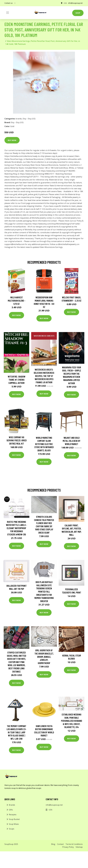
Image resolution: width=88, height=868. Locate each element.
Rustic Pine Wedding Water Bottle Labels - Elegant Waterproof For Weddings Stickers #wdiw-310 (16, 528)
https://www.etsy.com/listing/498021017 (37, 174)
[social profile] (15, 3)
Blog (53, 844)
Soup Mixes (14, 824)
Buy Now (12, 140)
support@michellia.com (14, 244)
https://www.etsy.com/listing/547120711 (22, 177)
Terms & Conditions (74, 844)
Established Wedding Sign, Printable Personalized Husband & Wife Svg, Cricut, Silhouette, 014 (72, 721)
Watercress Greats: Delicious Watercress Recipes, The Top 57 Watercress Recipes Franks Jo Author (44, 376)
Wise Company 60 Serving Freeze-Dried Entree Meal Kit (17, 440)
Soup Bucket (14, 819)
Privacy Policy (68, 847)
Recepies (13, 815)
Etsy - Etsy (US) (29, 119)
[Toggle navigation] (8, 13)
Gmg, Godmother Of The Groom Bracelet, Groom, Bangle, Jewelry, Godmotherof (44, 657)
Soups (12, 829)
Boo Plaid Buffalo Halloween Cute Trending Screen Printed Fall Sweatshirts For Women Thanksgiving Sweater (44, 592)
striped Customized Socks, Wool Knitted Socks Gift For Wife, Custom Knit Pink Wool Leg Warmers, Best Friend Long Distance (16, 662)
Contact (60, 844)
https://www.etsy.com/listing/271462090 (58, 171)
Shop (78, 13)
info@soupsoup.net (75, 3)
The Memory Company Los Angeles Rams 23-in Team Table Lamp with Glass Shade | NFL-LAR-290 (16, 732)
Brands (12, 805)
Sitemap (79, 847)
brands (19, 119)
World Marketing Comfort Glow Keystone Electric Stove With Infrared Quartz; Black (44, 444)
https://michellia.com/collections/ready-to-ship (24, 156)
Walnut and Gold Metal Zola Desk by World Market (71, 441)
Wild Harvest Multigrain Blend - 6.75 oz (17, 301)
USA (65, 3)
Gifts (11, 810)
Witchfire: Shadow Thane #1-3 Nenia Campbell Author (17, 380)
